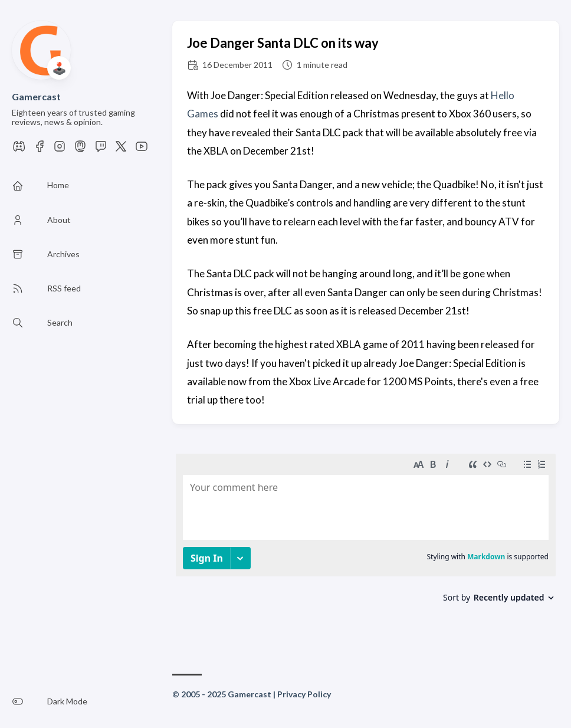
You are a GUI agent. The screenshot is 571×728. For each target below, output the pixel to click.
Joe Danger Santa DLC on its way (283, 43)
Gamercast (36, 96)
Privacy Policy (304, 694)
